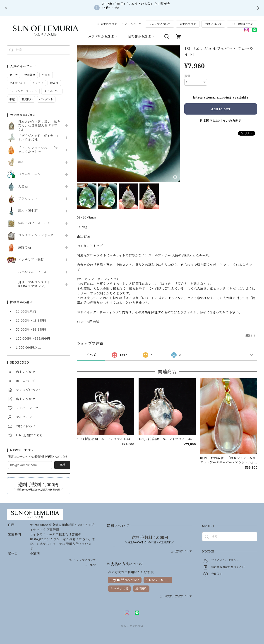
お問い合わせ (213, 24)
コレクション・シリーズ (36, 235)
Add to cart (221, 109)
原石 (21, 162)
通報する (251, 335)
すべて (91, 355)
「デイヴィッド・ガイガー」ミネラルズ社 (39, 138)
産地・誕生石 (28, 211)
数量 (187, 76)
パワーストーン (29, 174)
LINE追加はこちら (242, 24)
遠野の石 (25, 248)
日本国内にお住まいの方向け (221, 121)
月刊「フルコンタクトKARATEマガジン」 (34, 284)
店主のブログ (109, 24)
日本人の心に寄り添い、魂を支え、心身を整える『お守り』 (39, 126)
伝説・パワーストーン (34, 223)
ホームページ (133, 24)
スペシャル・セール (33, 272)
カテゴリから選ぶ (104, 36)
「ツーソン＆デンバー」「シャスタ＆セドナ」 (38, 150)
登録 (62, 465)
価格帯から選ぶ (142, 36)
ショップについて (160, 24)
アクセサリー (28, 199)
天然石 (23, 187)
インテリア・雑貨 (31, 260)
